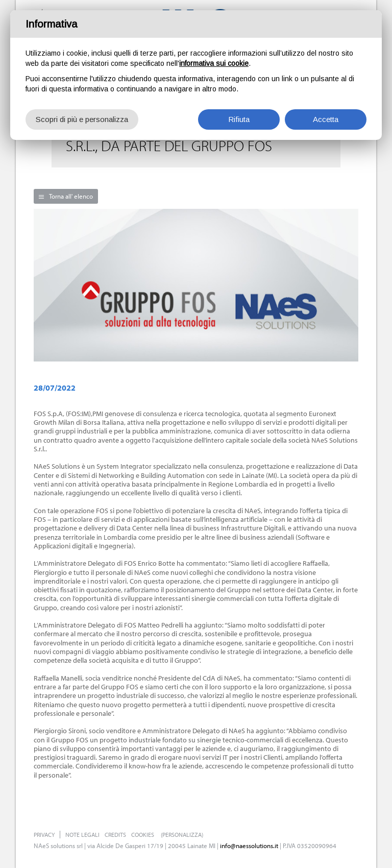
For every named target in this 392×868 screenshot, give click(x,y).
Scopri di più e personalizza (82, 119)
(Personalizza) (182, 835)
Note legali (82, 835)
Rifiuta (239, 119)
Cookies (143, 835)
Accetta (326, 119)
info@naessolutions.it (249, 846)
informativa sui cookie (214, 63)
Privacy (44, 835)
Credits (115, 835)
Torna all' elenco (71, 196)
